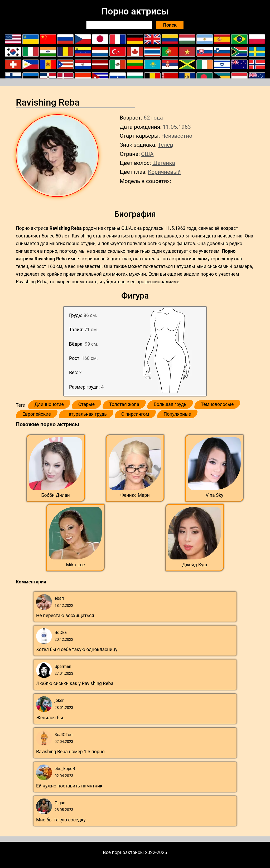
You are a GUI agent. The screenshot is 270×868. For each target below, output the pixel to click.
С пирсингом (135, 414)
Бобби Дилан (56, 495)
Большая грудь (170, 404)
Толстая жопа (124, 404)
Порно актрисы (135, 11)
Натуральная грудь (86, 414)
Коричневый (164, 172)
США (147, 154)
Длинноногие (49, 404)
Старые (86, 404)
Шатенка (164, 163)
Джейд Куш (195, 565)
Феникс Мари (135, 495)
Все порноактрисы (124, 852)
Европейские (37, 414)
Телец (165, 145)
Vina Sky (214, 495)
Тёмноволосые (217, 404)
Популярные (177, 414)
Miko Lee (75, 565)
